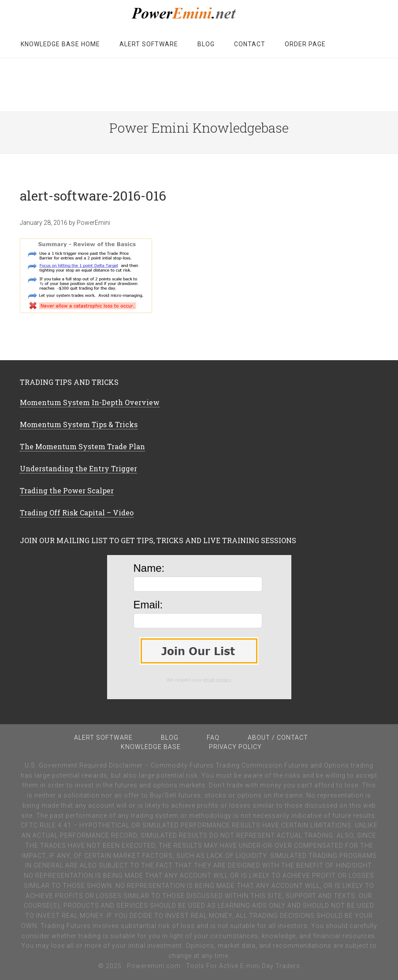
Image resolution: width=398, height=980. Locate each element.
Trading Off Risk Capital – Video (77, 512)
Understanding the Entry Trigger (78, 468)
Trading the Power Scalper (67, 490)
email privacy (217, 680)
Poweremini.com (154, 966)
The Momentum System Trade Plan (82, 446)
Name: (149, 568)
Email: (148, 605)
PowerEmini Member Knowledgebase (199, 13)
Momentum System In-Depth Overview (90, 402)
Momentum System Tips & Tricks (79, 424)
